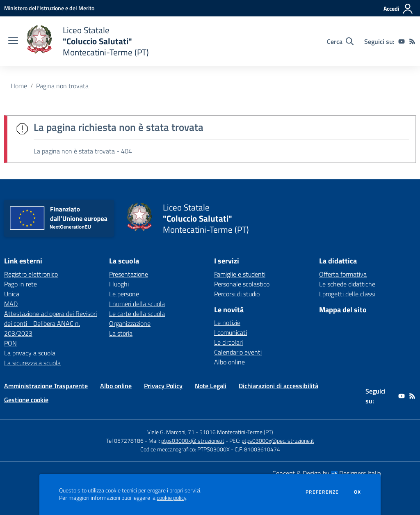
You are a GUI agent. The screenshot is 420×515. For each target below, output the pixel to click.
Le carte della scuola (137, 314)
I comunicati (231, 332)
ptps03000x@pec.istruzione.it (278, 441)
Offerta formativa (343, 274)
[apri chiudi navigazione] (13, 41)
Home (19, 86)
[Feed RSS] (412, 41)
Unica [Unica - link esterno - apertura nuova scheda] (12, 294)
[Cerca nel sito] (340, 41)
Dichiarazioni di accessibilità (278, 386)
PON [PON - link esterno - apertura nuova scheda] (10, 343)
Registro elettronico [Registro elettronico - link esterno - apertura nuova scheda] (31, 274)
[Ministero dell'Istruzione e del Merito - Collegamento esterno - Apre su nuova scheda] (49, 8)
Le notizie (227, 323)
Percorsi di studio (237, 294)
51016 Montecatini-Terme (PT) (236, 432)
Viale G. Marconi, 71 (171, 432)
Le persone (124, 294)
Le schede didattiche (347, 284)
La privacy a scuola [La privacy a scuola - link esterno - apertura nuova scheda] (30, 353)
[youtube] (402, 41)
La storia (121, 333)
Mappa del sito (343, 310)
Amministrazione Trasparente (46, 386)
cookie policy (171, 498)
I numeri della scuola (137, 304)
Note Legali (211, 386)
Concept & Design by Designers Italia (327, 473)
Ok (358, 492)
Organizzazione (130, 323)
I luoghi (119, 284)
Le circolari (228, 342)
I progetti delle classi (347, 294)
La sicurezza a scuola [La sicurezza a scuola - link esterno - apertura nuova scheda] (32, 363)
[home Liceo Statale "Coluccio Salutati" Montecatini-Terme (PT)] (88, 41)
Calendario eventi (238, 352)
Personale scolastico (242, 284)
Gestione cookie (26, 400)
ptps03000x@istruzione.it (193, 441)
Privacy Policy (163, 386)
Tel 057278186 (125, 441)
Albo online (229, 362)
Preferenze (322, 492)
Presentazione (129, 274)
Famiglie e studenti (240, 274)
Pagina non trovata (62, 86)
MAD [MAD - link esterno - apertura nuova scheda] (11, 304)
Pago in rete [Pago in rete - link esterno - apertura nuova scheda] (21, 284)
